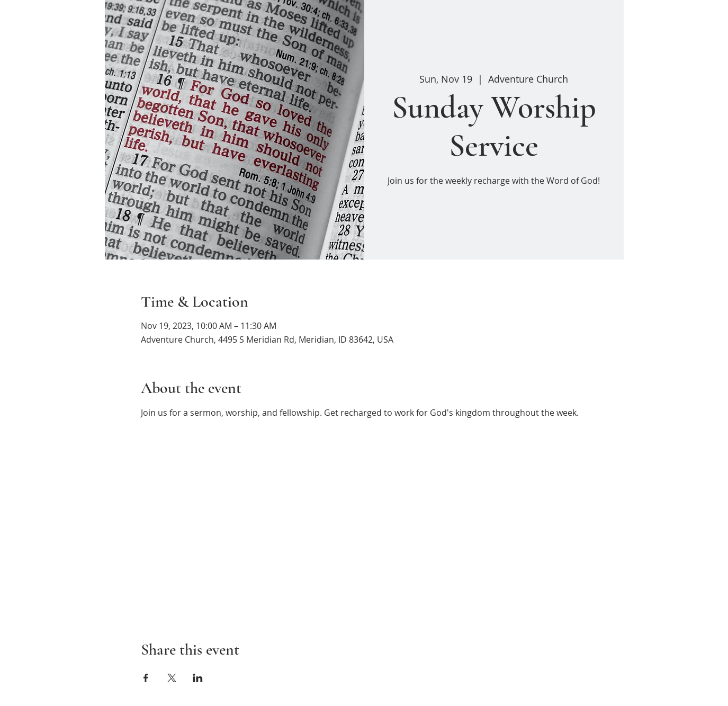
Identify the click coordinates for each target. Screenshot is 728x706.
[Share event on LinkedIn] (198, 678)
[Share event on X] (172, 678)
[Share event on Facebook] (146, 678)
